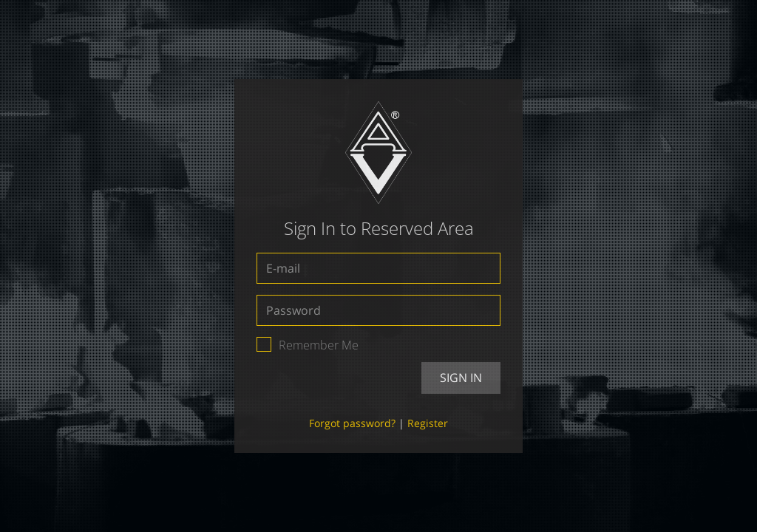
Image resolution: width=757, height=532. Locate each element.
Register (428, 423)
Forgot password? (352, 423)
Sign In (461, 378)
